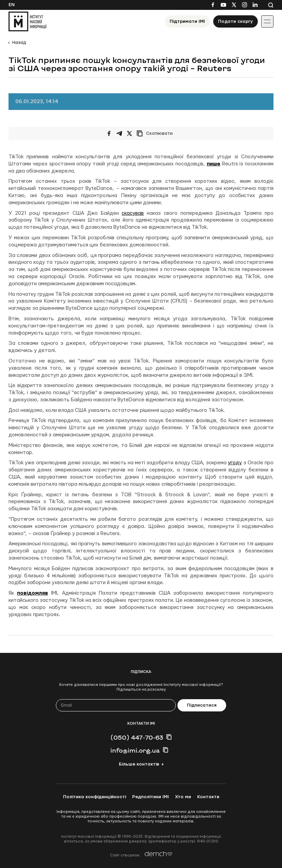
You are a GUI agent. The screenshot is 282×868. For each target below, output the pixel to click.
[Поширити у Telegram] (119, 133)
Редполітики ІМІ (151, 797)
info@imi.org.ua (135, 750)
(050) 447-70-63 (137, 737)
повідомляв (33, 593)
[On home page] (28, 21)
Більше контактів (139, 764)
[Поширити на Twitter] (129, 133)
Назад (19, 43)
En (12, 5)
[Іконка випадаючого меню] (267, 21)
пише (214, 164)
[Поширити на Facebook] (109, 133)
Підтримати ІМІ (187, 21)
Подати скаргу (236, 21)
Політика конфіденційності (95, 797)
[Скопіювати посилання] (156, 133)
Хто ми (183, 797)
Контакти (208, 797)
